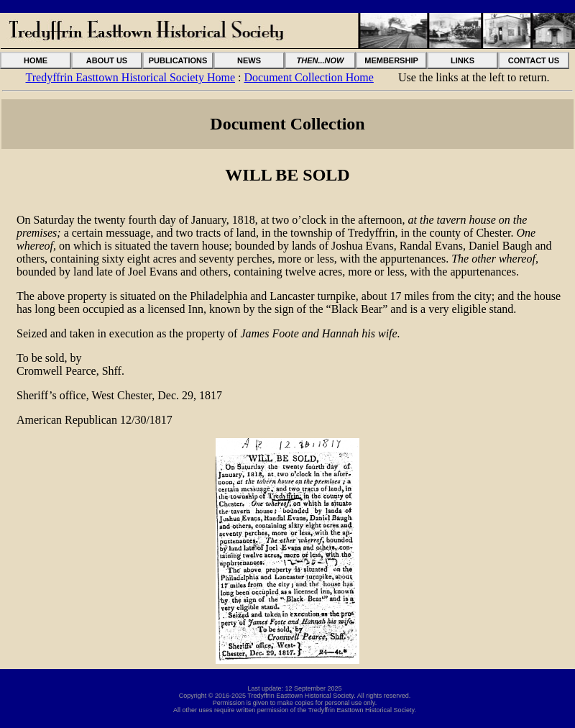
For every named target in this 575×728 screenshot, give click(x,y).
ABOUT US (107, 60)
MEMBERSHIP (391, 60)
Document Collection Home (308, 77)
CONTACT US (534, 60)
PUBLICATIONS (178, 60)
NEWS (249, 60)
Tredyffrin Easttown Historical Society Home (131, 77)
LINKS (463, 60)
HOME (36, 60)
